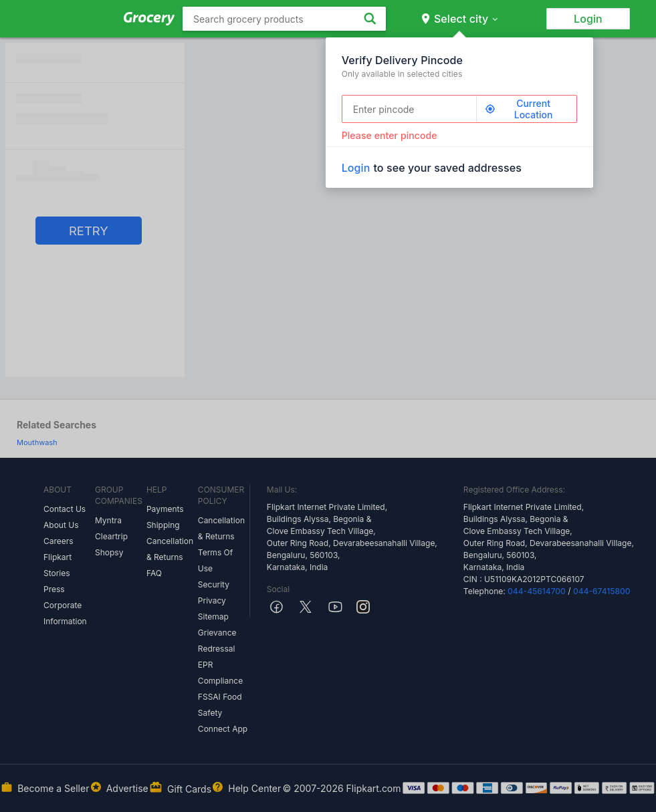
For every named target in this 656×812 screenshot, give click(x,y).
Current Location (519, 109)
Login (588, 19)
